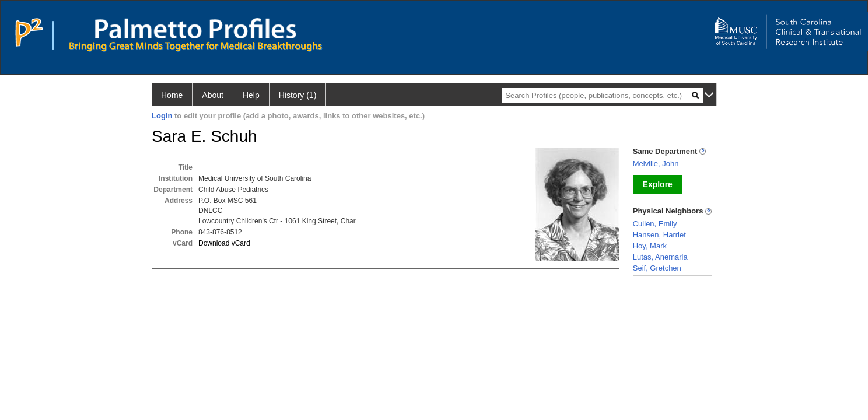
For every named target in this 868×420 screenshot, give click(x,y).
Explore (658, 184)
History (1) (298, 95)
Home (172, 95)
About (213, 95)
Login (162, 116)
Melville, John (656, 164)
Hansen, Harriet (659, 235)
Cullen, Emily (655, 224)
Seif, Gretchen (657, 268)
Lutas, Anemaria (660, 257)
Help (251, 95)
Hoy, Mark (650, 246)
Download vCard (224, 243)
